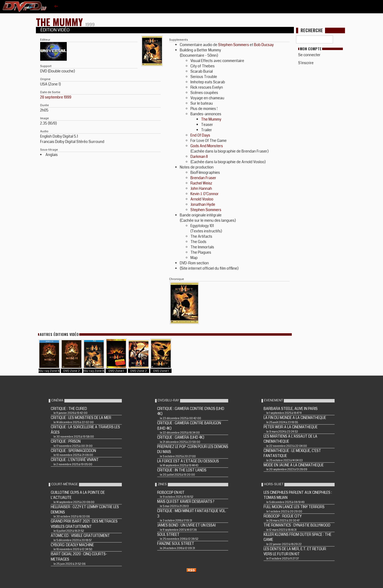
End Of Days (200, 135)
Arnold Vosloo (202, 199)
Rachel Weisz (201, 183)
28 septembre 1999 (56, 97)
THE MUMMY (61, 22)
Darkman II (199, 157)
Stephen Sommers (234, 45)
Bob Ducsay (264, 45)
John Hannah (201, 188)
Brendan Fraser (203, 178)
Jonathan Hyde (203, 204)
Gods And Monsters (207, 146)
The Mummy (211, 119)
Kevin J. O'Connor (205, 194)
